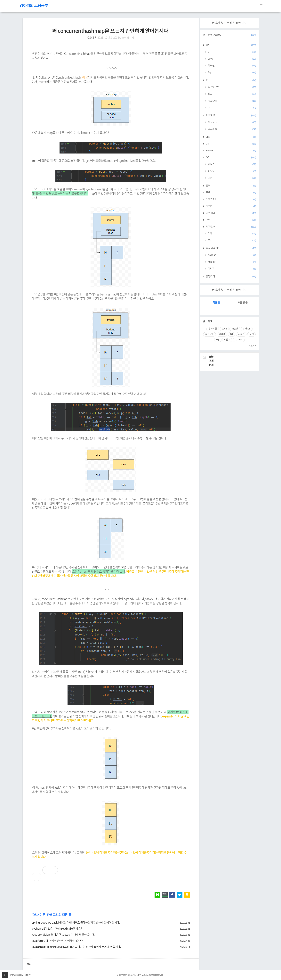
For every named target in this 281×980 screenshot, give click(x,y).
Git (232, 334)
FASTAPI (232, 101)
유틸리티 (231, 277)
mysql (235, 329)
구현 (231, 220)
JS (232, 108)
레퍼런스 (231, 227)
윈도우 (232, 171)
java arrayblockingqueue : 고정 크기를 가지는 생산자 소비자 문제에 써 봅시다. (76, 947)
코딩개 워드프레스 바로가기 (229, 23)
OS (34, 915)
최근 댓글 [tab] (243, 303)
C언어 (227, 340)
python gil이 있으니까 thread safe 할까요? (57, 929)
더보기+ (252, 346)
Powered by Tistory (20, 975)
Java (232, 59)
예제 (232, 234)
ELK (231, 137)
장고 (232, 94)
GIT (231, 144)
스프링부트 (232, 87)
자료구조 (232, 122)
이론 (43, 915)
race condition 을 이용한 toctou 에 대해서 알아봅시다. (63, 935)
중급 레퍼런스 (231, 248)
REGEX (231, 151)
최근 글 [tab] (216, 303)
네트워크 (231, 213)
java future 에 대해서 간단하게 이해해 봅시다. (58, 941)
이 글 (85, 77)
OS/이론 (92, 38)
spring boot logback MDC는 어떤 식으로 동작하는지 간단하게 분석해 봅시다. (76, 923)
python (247, 329)
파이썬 (222, 334)
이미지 (232, 269)
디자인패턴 (231, 199)
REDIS (231, 206)
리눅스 (232, 164)
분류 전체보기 (232, 35)
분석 (232, 241)
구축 (231, 193)
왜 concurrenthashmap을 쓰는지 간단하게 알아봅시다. (111, 31)
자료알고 (231, 116)
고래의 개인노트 (138, 975)
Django (239, 340)
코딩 (231, 45)
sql (218, 340)
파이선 (232, 66)
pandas (232, 255)
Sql (232, 73)
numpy (232, 262)
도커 (231, 186)
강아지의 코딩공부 (34, 6)
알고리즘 (232, 129)
